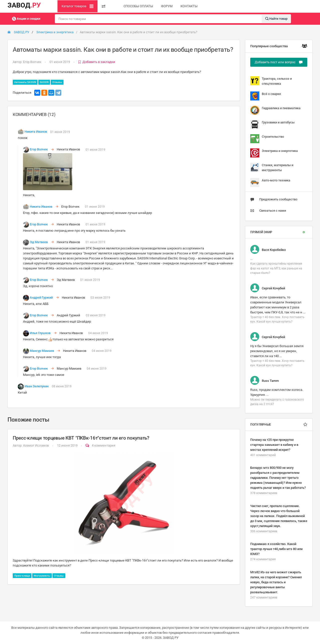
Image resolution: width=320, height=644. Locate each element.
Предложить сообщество (274, 199)
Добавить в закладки (97, 62)
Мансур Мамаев (42, 351)
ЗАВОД (24, 5)
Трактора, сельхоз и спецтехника (271, 81)
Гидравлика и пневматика (275, 110)
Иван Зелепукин (36, 386)
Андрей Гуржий (41, 298)
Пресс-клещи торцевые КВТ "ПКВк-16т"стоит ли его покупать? (81, 438)
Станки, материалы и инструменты (272, 167)
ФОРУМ (167, 6)
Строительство (267, 139)
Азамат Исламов (36, 445)
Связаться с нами (268, 211)
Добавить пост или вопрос (279, 62)
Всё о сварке (266, 96)
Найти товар (276, 18)
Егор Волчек (32, 62)
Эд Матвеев (39, 242)
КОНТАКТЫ (189, 6)
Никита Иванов (36, 132)
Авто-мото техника (270, 182)
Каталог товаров (77, 6)
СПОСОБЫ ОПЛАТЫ (138, 6)
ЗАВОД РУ (18, 32)
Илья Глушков (40, 333)
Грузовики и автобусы (272, 124)
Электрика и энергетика (55, 32)
